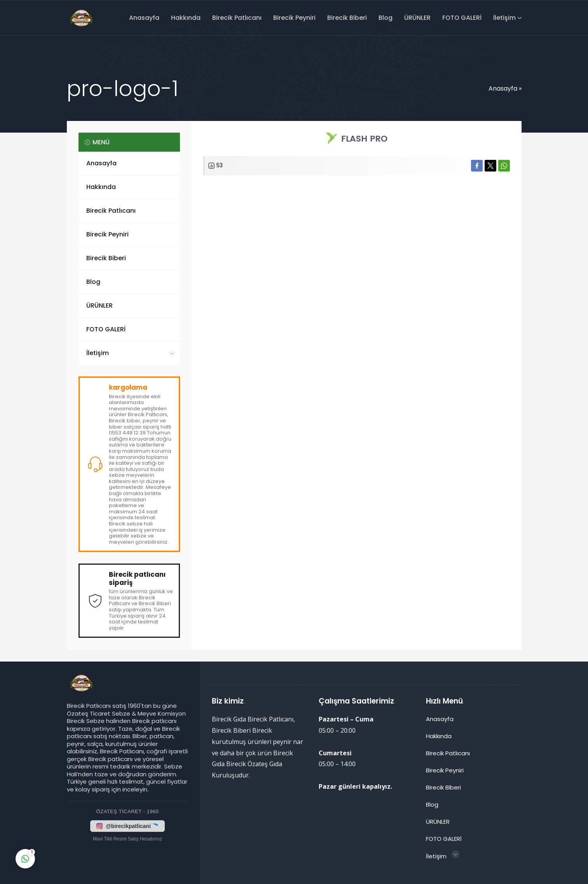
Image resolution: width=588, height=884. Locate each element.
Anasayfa (503, 88)
